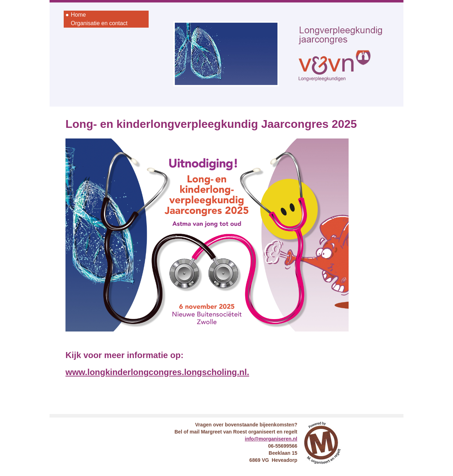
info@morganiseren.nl (271, 439)
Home (78, 15)
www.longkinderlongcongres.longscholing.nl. (157, 372)
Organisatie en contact (99, 23)
